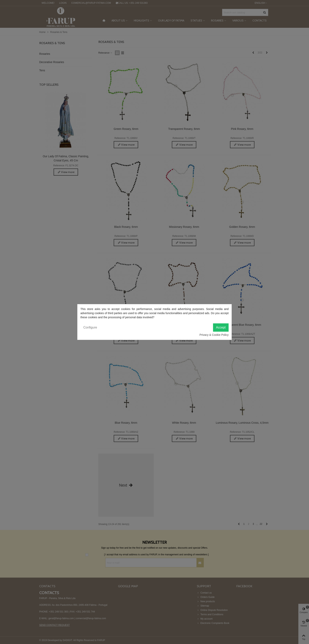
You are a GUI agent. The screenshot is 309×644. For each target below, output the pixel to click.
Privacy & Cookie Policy (214, 335)
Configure (90, 327)
